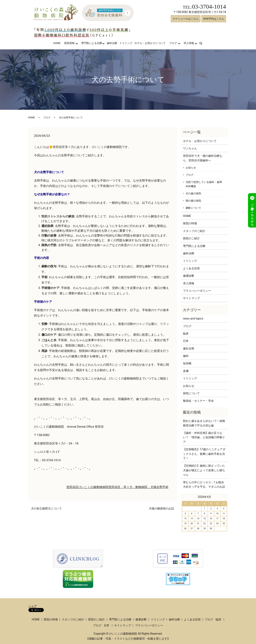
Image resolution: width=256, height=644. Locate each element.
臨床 (186, 333)
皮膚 (186, 371)
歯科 (186, 356)
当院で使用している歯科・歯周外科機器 (204, 184)
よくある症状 (191, 268)
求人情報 (189, 43)
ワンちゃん (190, 148)
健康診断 (189, 276)
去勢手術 (162, 487)
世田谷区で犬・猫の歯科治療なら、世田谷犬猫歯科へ (203, 158)
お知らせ (191, 168)
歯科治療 (112, 43)
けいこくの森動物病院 (93, 487)
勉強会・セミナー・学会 (198, 401)
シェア (33, 606)
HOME (57, 43)
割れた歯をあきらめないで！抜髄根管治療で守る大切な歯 (204, 423)
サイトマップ (191, 298)
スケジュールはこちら (186, 19)
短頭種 (187, 363)
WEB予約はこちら (214, 19)
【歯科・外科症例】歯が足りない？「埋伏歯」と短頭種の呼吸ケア (204, 437)
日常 (186, 341)
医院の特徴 (190, 223)
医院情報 (69, 43)
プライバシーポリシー (197, 291)
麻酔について (193, 208)
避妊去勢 (189, 348)
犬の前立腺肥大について (46, 508)
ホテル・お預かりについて (150, 43)
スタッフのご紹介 (194, 231)
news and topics (193, 319)
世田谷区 (72, 487)
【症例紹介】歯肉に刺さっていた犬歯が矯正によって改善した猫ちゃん (204, 470)
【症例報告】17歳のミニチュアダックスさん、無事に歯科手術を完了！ (204, 454)
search (203, 43)
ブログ (173, 43)
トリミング (126, 43)
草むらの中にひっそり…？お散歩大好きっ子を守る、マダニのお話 (204, 484)
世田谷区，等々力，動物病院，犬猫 (132, 487)
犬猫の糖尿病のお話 (161, 508)
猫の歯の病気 (193, 201)
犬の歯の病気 (193, 193)
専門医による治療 (92, 43)
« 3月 (187, 497)
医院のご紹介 (191, 238)
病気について (191, 393)
